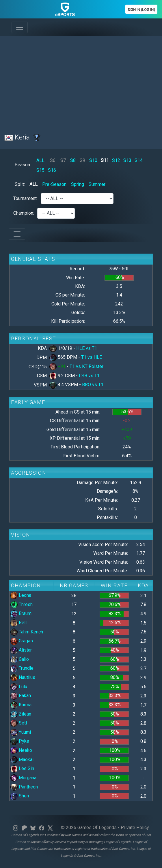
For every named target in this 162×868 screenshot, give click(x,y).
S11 (105, 160)
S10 (93, 160)
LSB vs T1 (89, 376)
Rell (18, 623)
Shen (20, 796)
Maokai (22, 760)
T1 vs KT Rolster (86, 366)
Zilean (21, 714)
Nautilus (23, 677)
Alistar (21, 650)
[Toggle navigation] (20, 27)
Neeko (21, 750)
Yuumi (21, 732)
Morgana (23, 778)
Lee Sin (22, 768)
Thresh (22, 604)
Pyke (20, 741)
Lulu (19, 687)
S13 (127, 160)
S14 (139, 160)
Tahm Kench (27, 632)
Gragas (22, 641)
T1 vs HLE (92, 357)
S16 (52, 170)
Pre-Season (54, 184)
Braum (21, 613)
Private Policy (135, 828)
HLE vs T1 (87, 348)
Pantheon (24, 787)
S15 (40, 170)
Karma (21, 705)
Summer (97, 184)
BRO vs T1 (93, 385)
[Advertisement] (81, 81)
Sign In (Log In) (141, 10)
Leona (21, 595)
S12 (116, 160)
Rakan (21, 696)
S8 (73, 160)
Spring (78, 184)
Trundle (22, 668)
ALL (40, 160)
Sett (19, 723)
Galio (20, 659)
